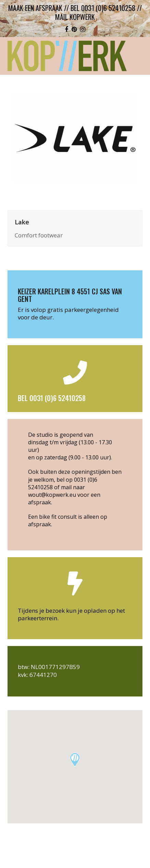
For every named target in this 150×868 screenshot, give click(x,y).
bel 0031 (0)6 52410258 (103, 8)
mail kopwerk (75, 17)
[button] (75, 760)
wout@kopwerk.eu (52, 495)
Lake (22, 222)
